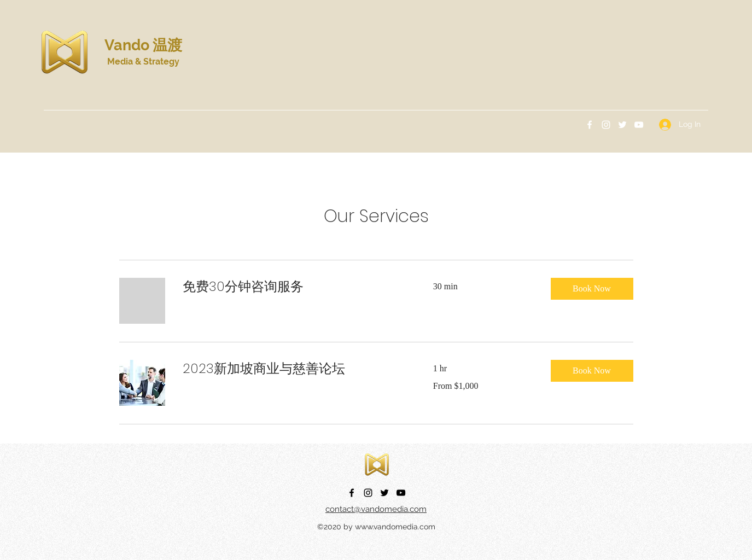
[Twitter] (622, 125)
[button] (592, 289)
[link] (295, 287)
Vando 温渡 (143, 45)
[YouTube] (639, 125)
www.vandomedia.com (395, 527)
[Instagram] (606, 125)
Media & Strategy (143, 62)
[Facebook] (590, 125)
